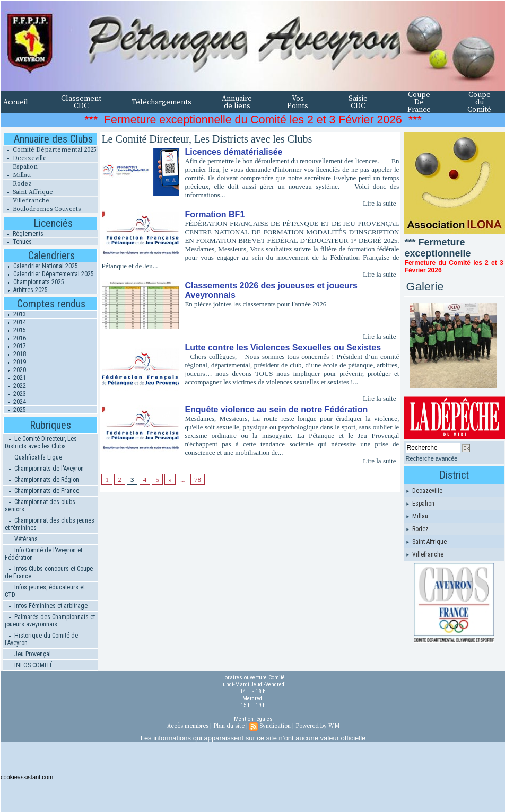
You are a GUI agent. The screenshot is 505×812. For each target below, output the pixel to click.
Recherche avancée (432, 458)
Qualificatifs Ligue (33, 457)
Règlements (23, 234)
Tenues (18, 242)
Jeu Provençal (28, 654)
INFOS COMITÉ (29, 665)
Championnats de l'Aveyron (44, 469)
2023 (15, 394)
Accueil (16, 102)
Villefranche (26, 201)
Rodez (18, 184)
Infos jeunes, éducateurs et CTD (45, 591)
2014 (15, 322)
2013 (15, 314)
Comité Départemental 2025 (50, 150)
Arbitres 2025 (26, 290)
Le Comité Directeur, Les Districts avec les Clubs (41, 443)
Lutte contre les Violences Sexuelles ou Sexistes (283, 347)
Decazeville (25, 158)
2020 (15, 370)
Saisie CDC (358, 102)
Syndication (275, 726)
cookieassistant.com (27, 777)
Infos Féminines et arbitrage (46, 606)
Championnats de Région (42, 480)
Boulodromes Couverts (42, 209)
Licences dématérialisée (233, 152)
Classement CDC (81, 102)
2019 (15, 362)
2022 (15, 386)
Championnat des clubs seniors (40, 506)
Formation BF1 (215, 214)
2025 (15, 410)
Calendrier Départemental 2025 (49, 274)
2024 (15, 402)
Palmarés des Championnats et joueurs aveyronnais (50, 621)
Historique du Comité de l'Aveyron (41, 639)
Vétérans (21, 539)
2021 (15, 378)
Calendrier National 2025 (41, 266)
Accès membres (188, 726)
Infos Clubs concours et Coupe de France (49, 572)
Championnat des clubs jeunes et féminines (50, 524)
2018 (15, 354)
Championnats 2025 (34, 282)
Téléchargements (162, 102)
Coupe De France (419, 102)
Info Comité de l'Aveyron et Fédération (43, 554)
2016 (15, 338)
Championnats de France (42, 491)
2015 (15, 330)
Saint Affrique (28, 192)
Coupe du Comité (479, 102)
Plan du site (229, 726)
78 (198, 479)
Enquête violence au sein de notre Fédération (276, 409)
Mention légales (253, 719)
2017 (15, 346)
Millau (17, 175)
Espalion (20, 167)
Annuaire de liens (237, 102)
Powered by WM (317, 726)
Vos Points (298, 102)
